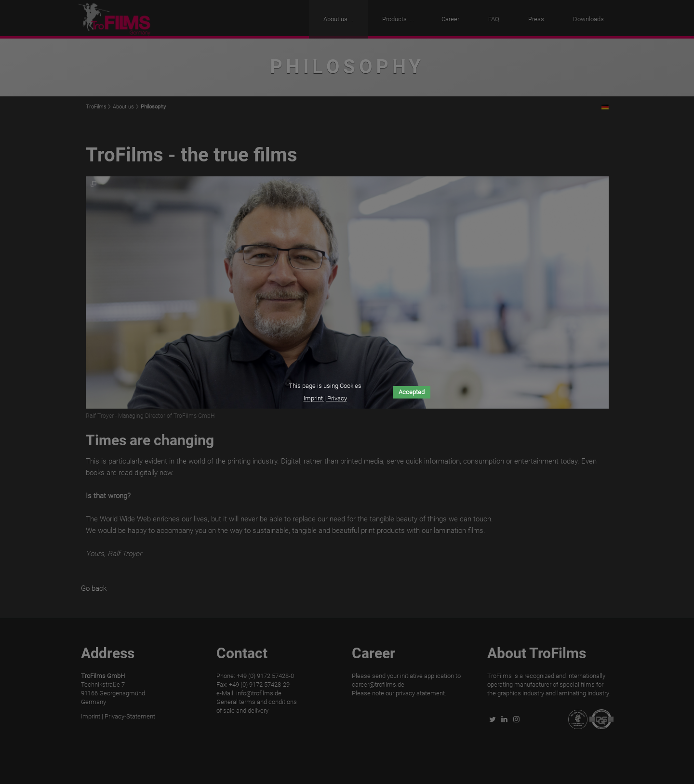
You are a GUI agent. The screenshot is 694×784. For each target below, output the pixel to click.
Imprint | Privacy (325, 398)
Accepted (412, 392)
